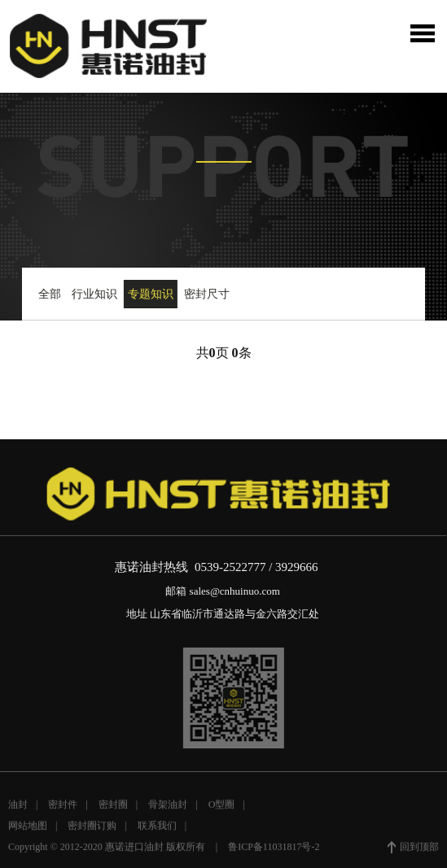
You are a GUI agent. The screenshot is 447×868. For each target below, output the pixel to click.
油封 (18, 807)
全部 (48, 294)
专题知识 (150, 294)
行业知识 (94, 294)
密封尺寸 (206, 294)
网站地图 (28, 828)
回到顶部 (413, 850)
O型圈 (222, 807)
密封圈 (113, 807)
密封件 (63, 807)
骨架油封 (168, 807)
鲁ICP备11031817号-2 (274, 849)
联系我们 (157, 828)
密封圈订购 (92, 828)
